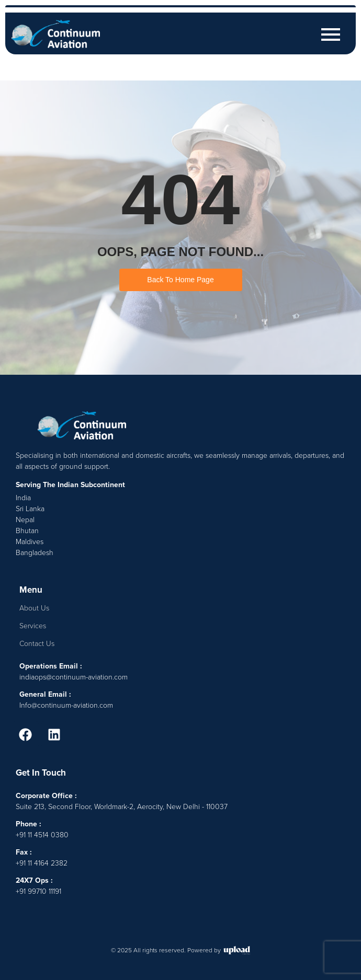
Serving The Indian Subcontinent (70, 485)
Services (33, 626)
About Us (34, 608)
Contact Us (37, 644)
